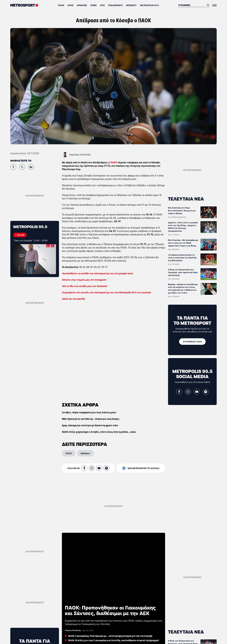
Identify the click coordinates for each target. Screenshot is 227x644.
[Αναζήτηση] (192, 5)
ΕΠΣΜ (93, 5)
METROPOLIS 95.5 (149, 5)
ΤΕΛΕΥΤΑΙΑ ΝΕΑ (186, 199)
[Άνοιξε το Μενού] (214, 5)
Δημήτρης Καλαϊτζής (80, 154)
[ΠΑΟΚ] (69, 453)
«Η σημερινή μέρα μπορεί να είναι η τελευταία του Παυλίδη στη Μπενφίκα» (182, 258)
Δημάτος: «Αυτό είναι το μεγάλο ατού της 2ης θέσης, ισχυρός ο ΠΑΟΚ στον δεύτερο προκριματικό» (183, 227)
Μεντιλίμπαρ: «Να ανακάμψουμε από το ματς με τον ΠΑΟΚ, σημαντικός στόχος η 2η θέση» (183, 243)
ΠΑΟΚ (61, 5)
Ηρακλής (82, 5)
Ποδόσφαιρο (115, 5)
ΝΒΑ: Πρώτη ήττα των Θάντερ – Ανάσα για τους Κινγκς (91, 419)
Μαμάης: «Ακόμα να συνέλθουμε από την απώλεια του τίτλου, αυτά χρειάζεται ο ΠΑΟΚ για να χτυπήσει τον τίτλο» (183, 289)
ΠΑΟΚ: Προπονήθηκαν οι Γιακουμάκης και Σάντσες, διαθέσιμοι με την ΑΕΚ (110, 610)
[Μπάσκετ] (85, 453)
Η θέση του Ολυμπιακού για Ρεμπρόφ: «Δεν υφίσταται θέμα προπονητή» (183, 272)
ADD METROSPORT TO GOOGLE (143, 468)
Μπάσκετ (131, 5)
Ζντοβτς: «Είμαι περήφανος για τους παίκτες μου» (89, 412)
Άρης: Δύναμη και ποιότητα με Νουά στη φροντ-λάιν (90, 425)
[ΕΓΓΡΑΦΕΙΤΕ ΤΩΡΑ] (192, 342)
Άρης (70, 5)
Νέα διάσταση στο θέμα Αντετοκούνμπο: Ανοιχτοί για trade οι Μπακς (182, 211)
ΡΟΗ (102, 5)
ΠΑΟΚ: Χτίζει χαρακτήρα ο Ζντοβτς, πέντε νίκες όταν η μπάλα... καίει (99, 432)
